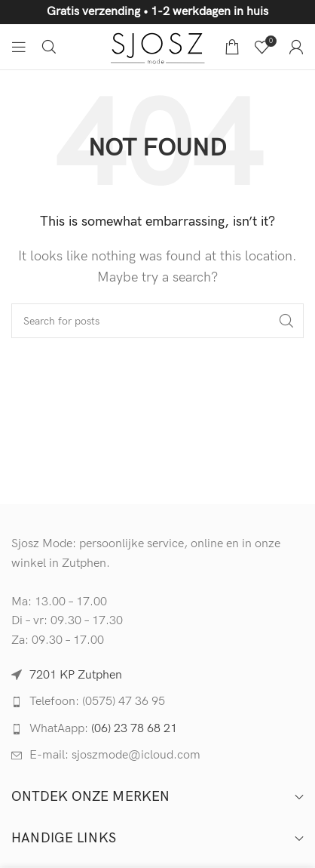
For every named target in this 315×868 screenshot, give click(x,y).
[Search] (49, 47)
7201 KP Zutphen (76, 675)
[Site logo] (158, 46)
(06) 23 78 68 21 (134, 729)
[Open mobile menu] (19, 47)
